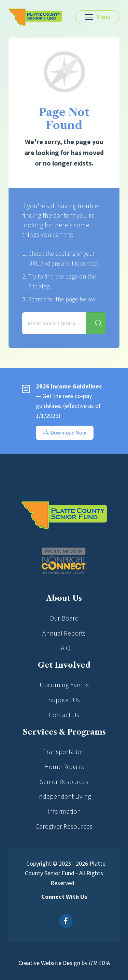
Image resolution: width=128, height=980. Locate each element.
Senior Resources (64, 782)
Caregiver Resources (64, 827)
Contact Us (64, 715)
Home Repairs (64, 767)
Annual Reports (64, 634)
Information (64, 812)
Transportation (64, 752)
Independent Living (64, 797)
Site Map (39, 287)
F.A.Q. (64, 648)
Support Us (64, 700)
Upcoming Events (64, 685)
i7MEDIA (99, 963)
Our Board (64, 619)
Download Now (65, 433)
